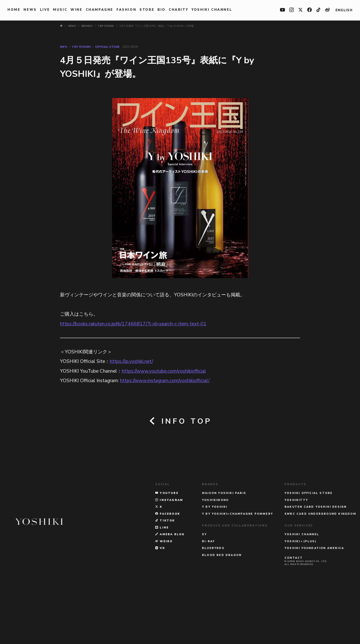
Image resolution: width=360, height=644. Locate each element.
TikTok (165, 580)
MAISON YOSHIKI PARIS (224, 552)
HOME (14, 10)
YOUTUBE (167, 552)
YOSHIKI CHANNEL (212, 10)
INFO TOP (180, 421)
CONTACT (294, 617)
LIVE (45, 10)
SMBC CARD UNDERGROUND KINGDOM (320, 573)
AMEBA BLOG (170, 593)
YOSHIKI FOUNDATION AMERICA (314, 607)
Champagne (99, 10)
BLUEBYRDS (213, 607)
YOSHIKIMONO (215, 559)
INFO (64, 47)
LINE (162, 586)
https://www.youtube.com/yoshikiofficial (164, 371)
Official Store (107, 47)
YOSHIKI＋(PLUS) (300, 600)
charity (178, 10)
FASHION (126, 10)
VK (160, 607)
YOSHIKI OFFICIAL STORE (308, 552)
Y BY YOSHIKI (81, 47)
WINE (76, 10)
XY (204, 593)
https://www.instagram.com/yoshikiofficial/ (165, 381)
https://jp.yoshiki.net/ (131, 361)
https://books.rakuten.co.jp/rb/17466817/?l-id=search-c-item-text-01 (133, 324)
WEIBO (164, 600)
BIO (161, 10)
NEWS (30, 10)
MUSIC (60, 10)
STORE (147, 10)
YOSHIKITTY (296, 559)
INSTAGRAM (169, 559)
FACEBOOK (168, 573)
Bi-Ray (208, 600)
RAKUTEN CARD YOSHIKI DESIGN (315, 566)
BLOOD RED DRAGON (222, 614)
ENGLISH (344, 10)
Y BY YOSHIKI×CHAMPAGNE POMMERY (237, 573)
